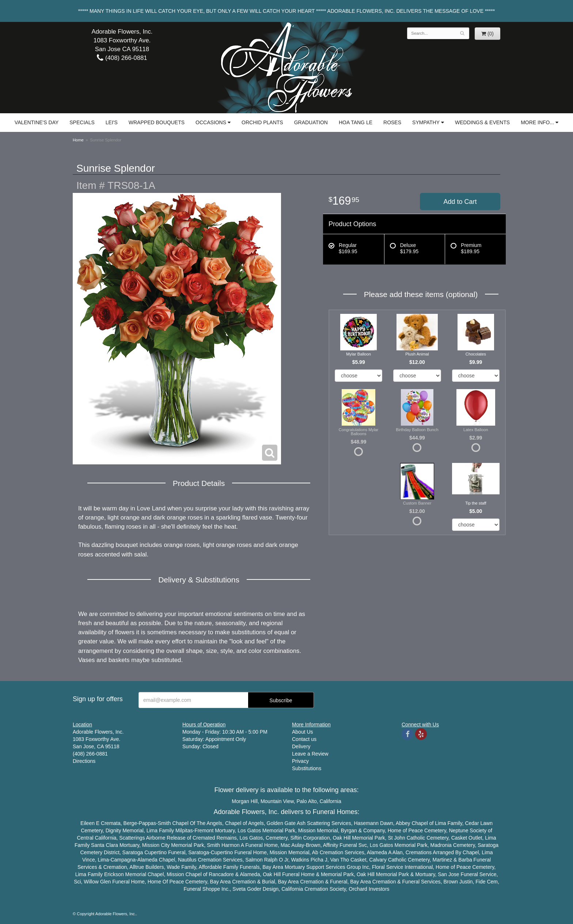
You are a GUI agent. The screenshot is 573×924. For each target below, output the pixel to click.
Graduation (311, 122)
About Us (303, 732)
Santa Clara (105, 845)
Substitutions (307, 768)
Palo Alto (307, 801)
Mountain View (277, 801)
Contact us (304, 739)
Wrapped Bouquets (157, 122)
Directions (84, 761)
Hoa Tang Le (356, 122)
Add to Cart (460, 202)
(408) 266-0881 (122, 58)
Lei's (112, 122)
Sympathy (426, 122)
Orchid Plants (262, 122)
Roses (392, 122)
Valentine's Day (37, 122)
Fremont (204, 830)
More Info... (537, 122)
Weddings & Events (482, 122)
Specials (82, 122)
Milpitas (184, 830)
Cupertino (155, 852)
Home (78, 140)
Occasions (211, 122)
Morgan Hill (245, 801)
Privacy (300, 761)
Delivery (301, 746)
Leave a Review (310, 754)
